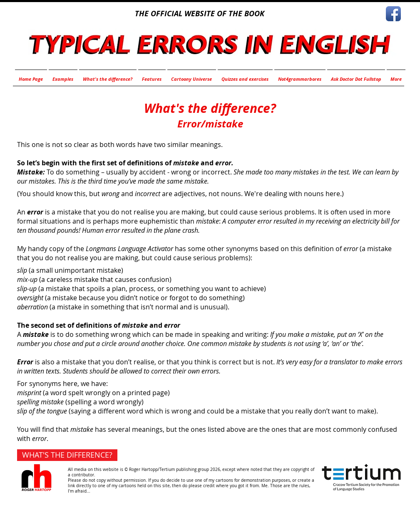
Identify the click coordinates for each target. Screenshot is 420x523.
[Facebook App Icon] (393, 14)
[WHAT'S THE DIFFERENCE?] (67, 455)
